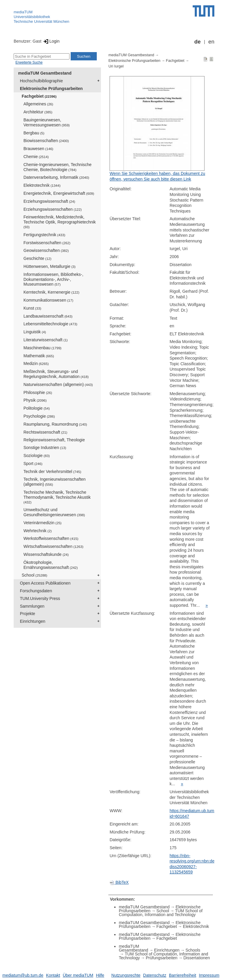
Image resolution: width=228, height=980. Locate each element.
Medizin (36, 363)
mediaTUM (23, 12)
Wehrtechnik (38, 531)
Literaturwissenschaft (46, 340)
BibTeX (119, 882)
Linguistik (35, 332)
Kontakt (53, 975)
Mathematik (39, 356)
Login (51, 41)
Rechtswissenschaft (45, 432)
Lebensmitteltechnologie (50, 324)
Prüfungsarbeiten (162, 958)
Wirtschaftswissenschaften (53, 546)
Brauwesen (38, 149)
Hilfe (100, 975)
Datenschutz (155, 975)
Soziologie (37, 456)
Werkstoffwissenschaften (51, 538)
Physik (35, 400)
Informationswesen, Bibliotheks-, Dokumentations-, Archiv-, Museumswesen (53, 279)
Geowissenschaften (46, 250)
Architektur (38, 112)
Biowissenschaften (46, 141)
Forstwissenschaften (47, 243)
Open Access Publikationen (45, 583)
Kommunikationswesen (48, 300)
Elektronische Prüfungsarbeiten (51, 88)
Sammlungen (32, 606)
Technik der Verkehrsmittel (52, 472)
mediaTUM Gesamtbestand (45, 73)
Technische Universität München (41, 21)
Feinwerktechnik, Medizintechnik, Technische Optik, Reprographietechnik (60, 222)
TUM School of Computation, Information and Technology (161, 913)
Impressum (209, 975)
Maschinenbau (42, 348)
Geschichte (37, 258)
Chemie (36, 157)
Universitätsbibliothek (32, 17)
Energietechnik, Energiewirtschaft (59, 193)
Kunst (32, 308)
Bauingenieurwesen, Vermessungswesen (47, 122)
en (211, 42)
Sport (33, 464)
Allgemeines (38, 104)
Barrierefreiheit (183, 975)
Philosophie (38, 392)
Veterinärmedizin (42, 523)
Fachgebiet (39, 96)
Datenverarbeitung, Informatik (56, 177)
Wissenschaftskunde (46, 554)
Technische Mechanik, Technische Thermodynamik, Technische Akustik (57, 497)
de (198, 42)
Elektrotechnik (42, 185)
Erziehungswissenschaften (53, 209)
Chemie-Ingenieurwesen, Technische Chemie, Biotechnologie (57, 167)
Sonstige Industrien (45, 448)
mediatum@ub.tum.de (23, 975)
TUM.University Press (40, 598)
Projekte (27, 614)
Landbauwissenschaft (48, 316)
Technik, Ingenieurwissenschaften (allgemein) (54, 482)
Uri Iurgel (116, 66)
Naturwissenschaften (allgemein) (58, 384)
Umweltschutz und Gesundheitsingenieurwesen (54, 512)
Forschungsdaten (36, 591)
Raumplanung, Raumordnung (55, 424)
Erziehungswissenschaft (49, 201)
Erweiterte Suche (29, 62)
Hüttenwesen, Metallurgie (49, 266)
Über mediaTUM (78, 975)
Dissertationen (197, 958)
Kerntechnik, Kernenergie (51, 292)
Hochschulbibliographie (41, 81)
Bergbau (34, 133)
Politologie (37, 408)
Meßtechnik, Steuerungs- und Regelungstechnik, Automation (56, 374)
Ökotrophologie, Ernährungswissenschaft (51, 565)
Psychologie (39, 416)
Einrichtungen (33, 621)
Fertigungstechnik (44, 235)
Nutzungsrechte (126, 975)
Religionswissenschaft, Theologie (54, 440)
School (34, 575)
